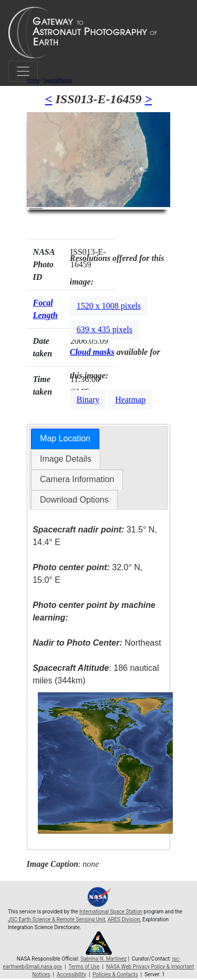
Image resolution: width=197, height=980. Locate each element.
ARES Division (124, 919)
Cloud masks (92, 352)
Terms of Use (84, 967)
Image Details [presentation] (66, 459)
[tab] (65, 439)
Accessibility (71, 974)
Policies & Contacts (115, 974)
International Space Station (111, 912)
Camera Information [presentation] (77, 479)
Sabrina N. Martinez (103, 959)
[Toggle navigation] (23, 71)
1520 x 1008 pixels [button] (109, 306)
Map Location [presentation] (65, 438)
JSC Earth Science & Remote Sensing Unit (56, 919)
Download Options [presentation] (74, 500)
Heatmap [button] (130, 400)
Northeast (97, 643)
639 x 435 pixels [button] (105, 329)
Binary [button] (88, 400)
